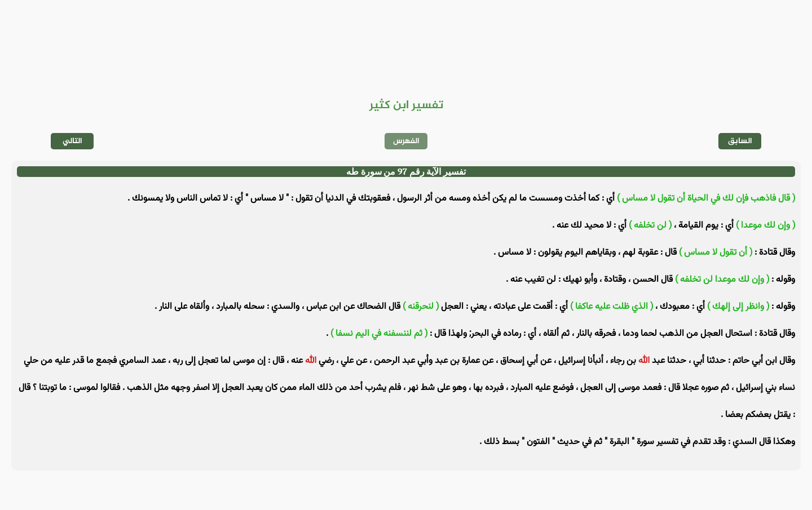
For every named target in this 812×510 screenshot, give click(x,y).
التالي (72, 141)
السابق (740, 141)
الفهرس (406, 141)
